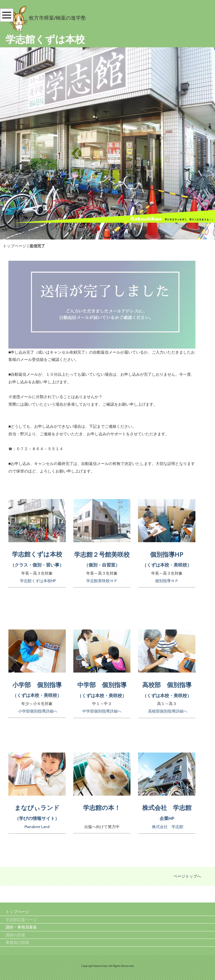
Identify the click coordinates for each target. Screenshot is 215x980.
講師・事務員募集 (21, 927)
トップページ (15, 246)
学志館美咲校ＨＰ (102, 581)
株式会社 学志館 (168, 827)
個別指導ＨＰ (167, 581)
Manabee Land (37, 827)
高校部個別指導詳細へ (168, 711)
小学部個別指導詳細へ (38, 711)
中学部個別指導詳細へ (102, 711)
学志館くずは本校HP (38, 581)
